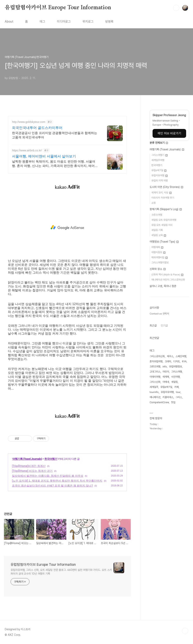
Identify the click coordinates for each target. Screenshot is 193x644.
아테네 (166, 382)
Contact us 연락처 (159, 314)
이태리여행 (155, 377)
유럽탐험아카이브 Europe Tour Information (58, 8)
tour (178, 392)
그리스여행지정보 (160, 263)
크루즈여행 (157, 215)
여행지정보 (158, 252)
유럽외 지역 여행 (160, 181)
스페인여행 (181, 356)
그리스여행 (177, 372)
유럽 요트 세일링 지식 (162, 225)
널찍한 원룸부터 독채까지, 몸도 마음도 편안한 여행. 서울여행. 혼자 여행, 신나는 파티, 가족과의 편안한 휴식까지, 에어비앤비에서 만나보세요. (55, 164)
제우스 (170, 356)
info (165, 367)
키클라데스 (168, 397)
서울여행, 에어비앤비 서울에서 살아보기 (44, 156)
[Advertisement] (67, 227)
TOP (185, 631)
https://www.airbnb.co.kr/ (27, 150)
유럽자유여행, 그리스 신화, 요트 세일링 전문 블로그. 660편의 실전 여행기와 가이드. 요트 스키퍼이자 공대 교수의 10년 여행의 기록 (61, 572)
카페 (177, 387)
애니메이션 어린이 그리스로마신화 (168, 280)
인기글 (164, 326)
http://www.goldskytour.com (29, 122)
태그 (42, 22)
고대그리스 (155, 372)
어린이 (166, 372)
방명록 (109, 22)
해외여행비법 (160, 257)
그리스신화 (155, 382)
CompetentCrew (159, 402)
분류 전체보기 (159, 143)
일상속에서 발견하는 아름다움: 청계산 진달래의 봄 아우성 (48, 476)
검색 (176, 8)
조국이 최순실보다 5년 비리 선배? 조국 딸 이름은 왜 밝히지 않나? (52, 486)
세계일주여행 (158, 160)
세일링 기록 (157, 230)
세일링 (174, 382)
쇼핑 (154, 203)
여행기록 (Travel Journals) (27, 459)
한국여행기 (51, 459)
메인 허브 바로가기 (169, 133)
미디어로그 (64, 22)
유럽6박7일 (159, 170)
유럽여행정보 (176, 367)
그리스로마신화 (157, 356)
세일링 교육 (159, 235)
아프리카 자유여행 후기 (163, 198)
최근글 (153, 326)
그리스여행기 (160, 155)
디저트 (177, 361)
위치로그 (88, 22)
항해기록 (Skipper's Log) (166, 209)
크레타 (168, 361)
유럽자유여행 (160, 175)
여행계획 (157, 247)
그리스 (179, 397)
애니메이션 (155, 397)
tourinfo (154, 392)
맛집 (173, 402)
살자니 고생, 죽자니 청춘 (163, 286)
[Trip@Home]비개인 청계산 (29, 466)
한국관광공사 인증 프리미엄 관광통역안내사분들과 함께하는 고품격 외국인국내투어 (55, 135)
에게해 (166, 377)
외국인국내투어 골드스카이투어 (37, 128)
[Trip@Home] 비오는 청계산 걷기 (32, 471)
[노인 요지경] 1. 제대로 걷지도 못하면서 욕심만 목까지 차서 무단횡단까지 (57, 481)
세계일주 (154, 387)
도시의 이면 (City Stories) (166, 187)
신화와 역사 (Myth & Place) (167, 275)
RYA (184, 361)
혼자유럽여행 (156, 361)
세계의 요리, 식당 (161, 193)
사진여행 (176, 377)
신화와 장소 (158, 269)
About (9, 22)
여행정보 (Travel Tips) (164, 242)
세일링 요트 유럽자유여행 (164, 220)
